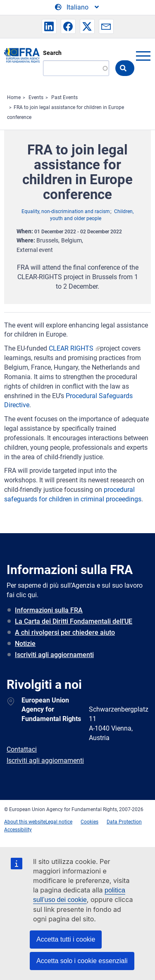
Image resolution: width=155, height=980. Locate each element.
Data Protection (124, 822)
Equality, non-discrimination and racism (66, 211)
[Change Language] (77, 7)
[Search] (76, 68)
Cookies (89, 822)
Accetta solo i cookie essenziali (82, 961)
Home (14, 97)
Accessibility (18, 830)
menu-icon (143, 56)
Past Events (64, 97)
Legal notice (59, 822)
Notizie (25, 644)
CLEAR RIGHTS (72, 348)
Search (52, 53)
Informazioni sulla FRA (49, 610)
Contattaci (22, 749)
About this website (25, 822)
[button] (49, 26)
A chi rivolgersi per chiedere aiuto (65, 632)
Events (36, 97)
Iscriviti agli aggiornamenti (54, 655)
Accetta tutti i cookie (66, 939)
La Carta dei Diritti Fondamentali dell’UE (74, 621)
